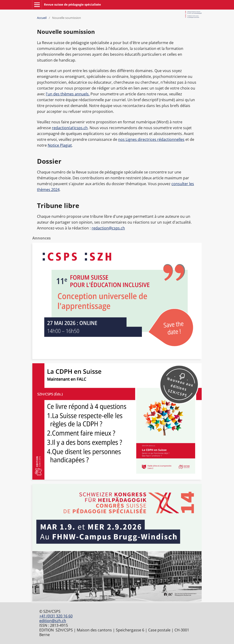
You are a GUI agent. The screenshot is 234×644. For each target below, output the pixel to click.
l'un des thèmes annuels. (68, 94)
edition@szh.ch (53, 621)
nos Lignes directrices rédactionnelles (151, 139)
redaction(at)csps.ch (70, 128)
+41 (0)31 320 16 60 (56, 616)
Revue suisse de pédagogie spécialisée (72, 4)
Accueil (42, 18)
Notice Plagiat (60, 145)
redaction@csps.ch (108, 228)
